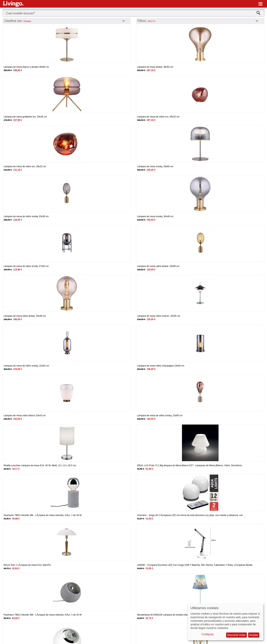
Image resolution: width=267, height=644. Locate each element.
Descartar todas (236, 635)
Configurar (208, 634)
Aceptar (254, 635)
